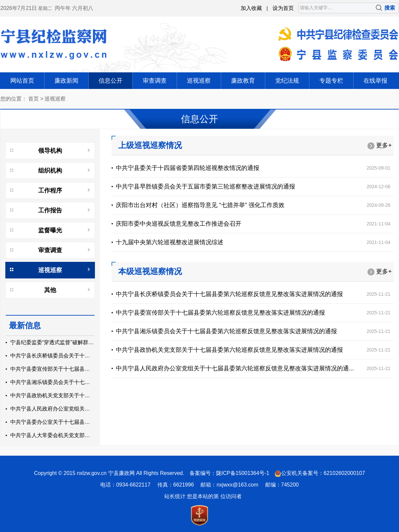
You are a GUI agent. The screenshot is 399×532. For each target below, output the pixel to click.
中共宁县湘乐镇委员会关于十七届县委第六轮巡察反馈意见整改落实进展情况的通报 (226, 331)
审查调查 (155, 81)
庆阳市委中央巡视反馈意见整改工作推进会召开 (179, 224)
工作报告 (50, 210)
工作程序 (50, 190)
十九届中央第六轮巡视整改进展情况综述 (170, 242)
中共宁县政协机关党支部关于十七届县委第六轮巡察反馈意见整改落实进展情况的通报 (229, 350)
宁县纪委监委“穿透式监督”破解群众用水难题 (63, 342)
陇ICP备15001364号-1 (243, 473)
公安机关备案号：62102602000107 (323, 473)
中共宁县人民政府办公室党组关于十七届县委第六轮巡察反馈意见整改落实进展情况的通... (235, 368)
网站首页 (22, 81)
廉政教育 (243, 81)
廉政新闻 (66, 81)
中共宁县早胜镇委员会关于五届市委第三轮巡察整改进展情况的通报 (205, 187)
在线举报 (375, 81)
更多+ (380, 146)
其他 (50, 290)
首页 (34, 99)
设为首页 (283, 8)
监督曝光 (50, 230)
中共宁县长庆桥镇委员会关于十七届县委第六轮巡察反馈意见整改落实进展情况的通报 (229, 294)
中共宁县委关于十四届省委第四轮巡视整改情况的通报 (188, 168)
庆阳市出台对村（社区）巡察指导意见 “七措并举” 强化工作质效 (200, 205)
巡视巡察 (199, 81)
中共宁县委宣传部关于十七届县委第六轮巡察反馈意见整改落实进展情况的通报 (220, 313)
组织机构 (50, 171)
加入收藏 (251, 8)
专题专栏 (331, 81)
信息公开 (111, 81)
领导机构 (50, 151)
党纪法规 (287, 81)
